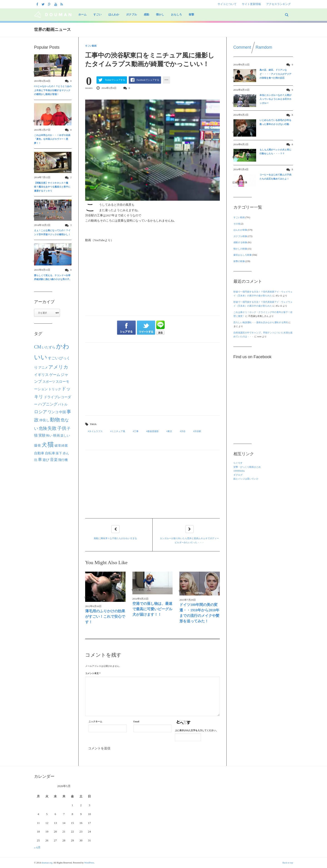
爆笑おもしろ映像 (243, 255)
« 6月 (37, 847)
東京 (170, 431)
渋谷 (183, 431)
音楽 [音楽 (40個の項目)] (54, 460)
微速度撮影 (153, 431)
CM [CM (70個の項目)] (38, 347)
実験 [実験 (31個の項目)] (42, 435)
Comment (242, 47)
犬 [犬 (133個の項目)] (44, 445)
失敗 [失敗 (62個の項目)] (52, 428)
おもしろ (176, 15)
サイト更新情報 (251, 4)
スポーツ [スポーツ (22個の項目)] (49, 382)
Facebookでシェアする (148, 80)
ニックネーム (95, 722)
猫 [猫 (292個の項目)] (51, 444)
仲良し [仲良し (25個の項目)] (44, 420)
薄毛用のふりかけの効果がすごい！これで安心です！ (105, 617)
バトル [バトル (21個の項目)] (63, 404)
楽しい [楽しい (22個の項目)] (65, 435)
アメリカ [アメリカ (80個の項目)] (58, 367)
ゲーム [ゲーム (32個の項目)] (55, 375)
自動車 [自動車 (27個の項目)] (39, 453)
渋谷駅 (198, 431)
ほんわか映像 (240, 230)
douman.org (47, 863)
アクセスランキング (278, 4)
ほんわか (114, 15)
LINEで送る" (160, 328)
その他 (237, 224)
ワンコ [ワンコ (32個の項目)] (53, 412)
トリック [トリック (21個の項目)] (55, 389)
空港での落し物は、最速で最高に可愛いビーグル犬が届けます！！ (152, 609)
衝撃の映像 (239, 261)
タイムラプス (96, 431)
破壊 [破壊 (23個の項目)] (58, 445)
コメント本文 (93, 673)
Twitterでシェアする (115, 80)
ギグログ (238, 475)
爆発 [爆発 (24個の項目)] (37, 445)
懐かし (160, 15)
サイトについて (227, 4)
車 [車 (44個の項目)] (40, 460)
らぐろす (238, 463)
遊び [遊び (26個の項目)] (46, 460)
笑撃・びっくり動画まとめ (247, 467)
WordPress (89, 863)
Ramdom (264, 47)
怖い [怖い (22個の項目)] (49, 435)
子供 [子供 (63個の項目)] (62, 428)
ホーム (82, 15)
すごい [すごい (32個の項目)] (53, 358)
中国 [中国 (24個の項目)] (62, 412)
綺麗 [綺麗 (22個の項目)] (64, 445)
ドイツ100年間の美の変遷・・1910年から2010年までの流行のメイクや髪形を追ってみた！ (199, 613)
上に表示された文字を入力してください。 (196, 730)
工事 (136, 431)
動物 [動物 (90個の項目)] (55, 420)
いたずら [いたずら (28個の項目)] (49, 347)
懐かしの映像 (240, 249)
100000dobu (239, 471)
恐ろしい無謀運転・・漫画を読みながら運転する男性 (261, 322)
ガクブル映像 (240, 236)
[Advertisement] (152, 379)
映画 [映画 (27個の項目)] (57, 435)
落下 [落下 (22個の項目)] (59, 453)
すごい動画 (91, 46)
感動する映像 (240, 242)
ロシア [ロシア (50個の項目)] (41, 412)
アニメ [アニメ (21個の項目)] (43, 368)
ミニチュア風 (118, 431)
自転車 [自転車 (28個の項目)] (50, 453)
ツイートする (146, 328)
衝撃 (191, 15)
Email (136, 722)
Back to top (288, 863)
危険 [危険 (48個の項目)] (43, 428)
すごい (97, 15)
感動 (146, 15)
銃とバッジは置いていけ (246, 479)
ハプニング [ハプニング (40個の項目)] (48, 404)
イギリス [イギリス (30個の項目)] (41, 375)
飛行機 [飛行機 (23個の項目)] (63, 460)
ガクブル (131, 15)
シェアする (126, 328)
